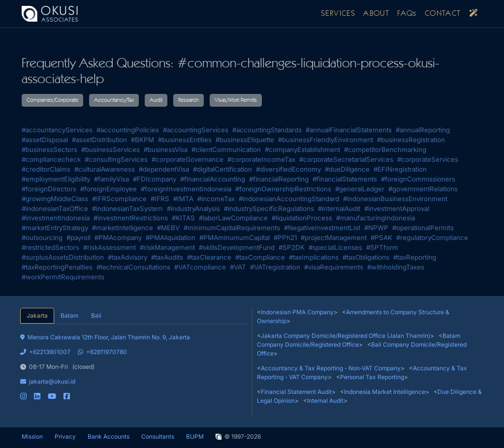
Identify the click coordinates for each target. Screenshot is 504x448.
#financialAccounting (213, 179)
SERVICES (338, 14)
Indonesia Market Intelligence (385, 392)
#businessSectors (49, 149)
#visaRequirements (334, 267)
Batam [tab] (69, 315)
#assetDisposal (45, 140)
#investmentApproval (397, 209)
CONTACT (443, 14)
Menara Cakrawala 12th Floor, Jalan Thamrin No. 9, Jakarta (105, 337)
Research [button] (189, 100)
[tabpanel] (134, 362)
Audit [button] (156, 100)
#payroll (79, 238)
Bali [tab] (96, 315)
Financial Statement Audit (296, 392)
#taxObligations (366, 257)
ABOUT (376, 14)
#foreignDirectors (49, 189)
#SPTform (382, 247)
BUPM (195, 436)
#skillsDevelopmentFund (237, 247)
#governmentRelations (423, 189)
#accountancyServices (57, 130)
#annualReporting (423, 130)
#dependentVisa (164, 169)
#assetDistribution (99, 140)
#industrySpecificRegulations (269, 209)
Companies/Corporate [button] (52, 100)
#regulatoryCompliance (432, 238)
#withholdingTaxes (396, 267)
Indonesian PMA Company (297, 312)
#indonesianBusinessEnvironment (395, 199)
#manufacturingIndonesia (376, 218)
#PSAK (381, 238)
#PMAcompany (118, 238)
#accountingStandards (267, 130)
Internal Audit (325, 401)
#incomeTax (216, 199)
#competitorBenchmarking (385, 149)
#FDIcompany (155, 179)
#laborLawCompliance (233, 218)
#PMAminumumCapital (235, 238)
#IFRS (160, 199)
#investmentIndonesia (56, 218)
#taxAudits (167, 257)
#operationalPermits (423, 228)
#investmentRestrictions (131, 218)
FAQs (407, 14)
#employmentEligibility (56, 179)
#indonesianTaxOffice (55, 209)
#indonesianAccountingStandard (289, 199)
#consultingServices (116, 159)
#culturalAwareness (105, 169)
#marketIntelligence (123, 228)
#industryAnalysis (193, 209)
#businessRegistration (411, 140)
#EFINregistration (400, 169)
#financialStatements (345, 179)
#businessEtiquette (245, 140)
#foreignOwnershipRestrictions (283, 189)
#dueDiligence (347, 169)
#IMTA (183, 199)
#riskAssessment (110, 247)
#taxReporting (415, 257)
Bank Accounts (109, 436)
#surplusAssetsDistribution (63, 257)
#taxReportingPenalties (57, 267)
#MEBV (168, 228)
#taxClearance (209, 257)
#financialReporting (279, 179)
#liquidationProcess (302, 218)
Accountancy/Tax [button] (114, 100)
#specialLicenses (335, 247)
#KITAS (183, 218)
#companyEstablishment (302, 149)
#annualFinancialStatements (349, 130)
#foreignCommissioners (418, 179)
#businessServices (110, 149)
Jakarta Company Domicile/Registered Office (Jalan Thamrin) (346, 336)
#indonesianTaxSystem (127, 209)
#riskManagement (167, 247)
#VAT (238, 267)
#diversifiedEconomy (288, 169)
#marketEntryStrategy (55, 228)
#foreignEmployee (109, 189)
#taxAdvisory (127, 257)
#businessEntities (185, 140)
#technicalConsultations (133, 267)
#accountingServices (196, 130)
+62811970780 (102, 352)
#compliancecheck (51, 159)
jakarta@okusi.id (48, 381)
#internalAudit (339, 209)
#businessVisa (166, 149)
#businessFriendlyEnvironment (326, 140)
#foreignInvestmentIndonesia (186, 189)
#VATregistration (275, 267)
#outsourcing (42, 238)
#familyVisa (111, 179)
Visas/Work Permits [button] (236, 100)
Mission (32, 436)
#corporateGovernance (188, 159)
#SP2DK (292, 247)
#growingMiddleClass (55, 199)
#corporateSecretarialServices (346, 159)
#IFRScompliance (119, 199)
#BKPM (142, 140)
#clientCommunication (226, 149)
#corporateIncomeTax (261, 159)
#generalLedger (360, 189)
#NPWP (376, 228)
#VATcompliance (200, 267)
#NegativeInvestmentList (322, 228)
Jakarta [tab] (37, 315)
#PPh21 (285, 238)
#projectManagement (334, 238)
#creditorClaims (46, 169)
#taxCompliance (260, 257)
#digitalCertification (222, 169)
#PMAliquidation (171, 238)
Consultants (158, 436)
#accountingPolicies (128, 130)
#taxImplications (314, 257)
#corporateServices (428, 159)
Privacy (65, 436)
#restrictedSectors (50, 247)
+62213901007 (45, 352)
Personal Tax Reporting (372, 377)
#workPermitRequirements (63, 277)
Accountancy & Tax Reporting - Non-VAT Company (331, 368)
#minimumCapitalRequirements (232, 228)
